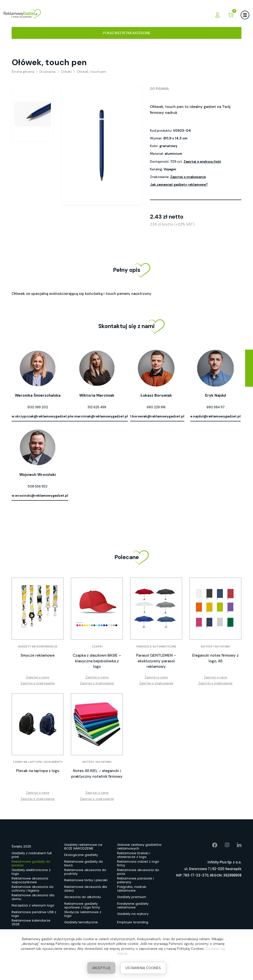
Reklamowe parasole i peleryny (136, 880)
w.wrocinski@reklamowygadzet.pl (40, 496)
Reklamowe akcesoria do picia (138, 872)
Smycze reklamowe (38, 655)
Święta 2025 (21, 846)
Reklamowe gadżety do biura (84, 864)
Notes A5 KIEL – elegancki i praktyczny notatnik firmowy (97, 774)
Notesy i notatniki (215, 647)
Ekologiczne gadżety (81, 855)
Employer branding (133, 922)
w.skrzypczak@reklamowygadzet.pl (41, 416)
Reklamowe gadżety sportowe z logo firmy (82, 906)
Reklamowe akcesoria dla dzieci (86, 889)
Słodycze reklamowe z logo (83, 914)
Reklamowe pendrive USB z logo (34, 914)
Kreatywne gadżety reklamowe (133, 906)
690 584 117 (216, 407)
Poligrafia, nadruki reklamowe (132, 889)
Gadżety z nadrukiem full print (32, 855)
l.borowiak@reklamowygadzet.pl (157, 416)
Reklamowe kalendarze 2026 (31, 923)
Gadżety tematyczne (81, 922)
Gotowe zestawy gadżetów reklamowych (139, 847)
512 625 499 (97, 407)
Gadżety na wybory (133, 914)
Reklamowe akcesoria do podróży (85, 872)
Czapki (97, 647)
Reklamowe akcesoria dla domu (33, 897)
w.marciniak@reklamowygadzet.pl (99, 416)
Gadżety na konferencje (38, 647)
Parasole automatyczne (156, 647)
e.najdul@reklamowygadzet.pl (215, 416)
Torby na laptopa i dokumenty (38, 762)
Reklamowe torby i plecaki (86, 880)
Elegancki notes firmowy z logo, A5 (215, 658)
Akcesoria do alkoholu (83, 897)
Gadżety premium (132, 897)
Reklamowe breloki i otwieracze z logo (134, 855)
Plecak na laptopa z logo (38, 771)
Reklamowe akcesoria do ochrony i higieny (33, 889)
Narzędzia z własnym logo (33, 905)
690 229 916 (156, 407)
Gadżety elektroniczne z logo (31, 872)
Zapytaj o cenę (38, 677)
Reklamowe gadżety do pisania (31, 864)
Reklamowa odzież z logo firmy (138, 864)
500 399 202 (38, 407)
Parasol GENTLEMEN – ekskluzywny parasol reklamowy (156, 661)
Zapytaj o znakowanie (188, 177)
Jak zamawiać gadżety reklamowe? (179, 185)
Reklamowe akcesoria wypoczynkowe (30, 880)
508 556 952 (38, 486)
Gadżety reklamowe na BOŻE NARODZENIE (83, 847)
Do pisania (159, 89)
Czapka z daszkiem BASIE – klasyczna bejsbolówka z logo (97, 661)
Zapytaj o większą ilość (202, 162)
